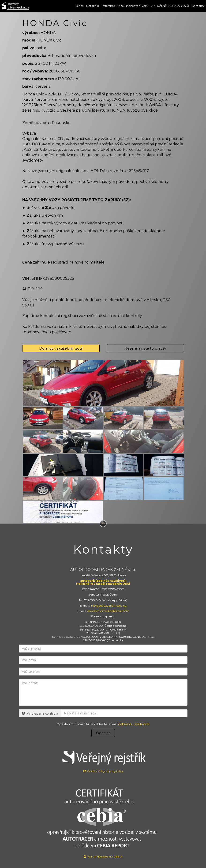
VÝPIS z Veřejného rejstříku (103, 760)
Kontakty (198, 6)
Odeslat (103, 733)
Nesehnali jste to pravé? (145, 348)
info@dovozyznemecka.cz (108, 606)
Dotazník (93, 6)
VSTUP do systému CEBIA (103, 856)
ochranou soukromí (134, 724)
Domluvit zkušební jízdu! (61, 348)
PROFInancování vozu (133, 6)
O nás (79, 6)
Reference (108, 6)
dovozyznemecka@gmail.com (108, 611)
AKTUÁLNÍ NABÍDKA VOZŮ (170, 6)
